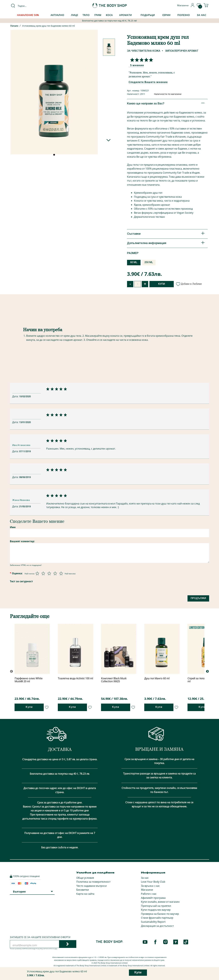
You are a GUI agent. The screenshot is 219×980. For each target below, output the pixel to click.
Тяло (86, 15)
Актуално (57, 15)
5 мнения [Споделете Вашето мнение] (137, 65)
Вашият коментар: (22, 541)
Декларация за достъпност (157, 926)
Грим (98, 15)
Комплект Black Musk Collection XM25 (114, 680)
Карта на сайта (85, 894)
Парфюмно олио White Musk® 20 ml (29, 680)
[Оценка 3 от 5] (49, 573)
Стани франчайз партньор (157, 918)
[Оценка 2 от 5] (43, 573)
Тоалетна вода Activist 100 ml (75, 678)
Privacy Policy (39, 949)
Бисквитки (83, 890)
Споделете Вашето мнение (148, 82)
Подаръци (148, 15)
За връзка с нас (150, 886)
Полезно (184, 15)
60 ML (134, 262)
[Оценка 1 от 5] (37, 573)
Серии (166, 15)
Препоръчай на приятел (156, 906)
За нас (145, 878)
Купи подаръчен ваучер (156, 910)
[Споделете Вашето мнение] (141, 60)
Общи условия (85, 878)
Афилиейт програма (153, 898)
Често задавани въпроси (91, 886)
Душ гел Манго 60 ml (157, 678)
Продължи (198, 598)
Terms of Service (50, 949)
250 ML (149, 262)
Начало (14, 26)
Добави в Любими (189, 284)
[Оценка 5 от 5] (61, 573)
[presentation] (59, 590)
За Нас (201, 15)
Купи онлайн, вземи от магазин (160, 902)
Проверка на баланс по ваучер (160, 914)
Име (13, 527)
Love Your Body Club (153, 882)
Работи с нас (149, 894)
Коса (109, 15)
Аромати (125, 15)
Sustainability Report (153, 922)
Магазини (147, 890)
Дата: (16, 396)
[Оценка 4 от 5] (55, 573)
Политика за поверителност (93, 882)
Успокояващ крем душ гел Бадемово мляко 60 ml (48, 26)
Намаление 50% (28, 15)
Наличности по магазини (168, 94)
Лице (74, 15)
